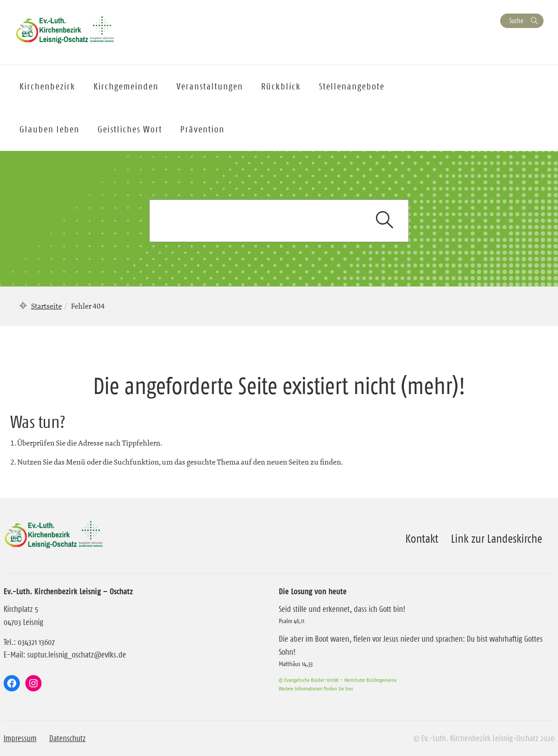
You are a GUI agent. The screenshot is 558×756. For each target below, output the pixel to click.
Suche (516, 21)
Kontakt (422, 539)
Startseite (47, 306)
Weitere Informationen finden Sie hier (316, 688)
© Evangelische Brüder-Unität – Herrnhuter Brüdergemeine (338, 680)
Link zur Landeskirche (497, 539)
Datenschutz (68, 738)
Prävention (202, 129)
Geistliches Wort (130, 129)
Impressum (20, 738)
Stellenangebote (352, 86)
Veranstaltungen (210, 86)
